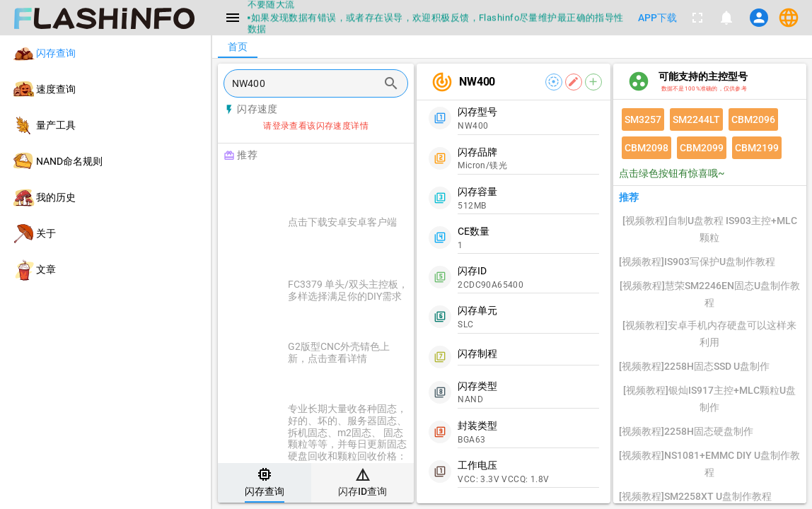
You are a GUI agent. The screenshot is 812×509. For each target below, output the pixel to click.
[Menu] (233, 18)
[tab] (265, 483)
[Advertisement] (351, 185)
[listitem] (105, 53)
